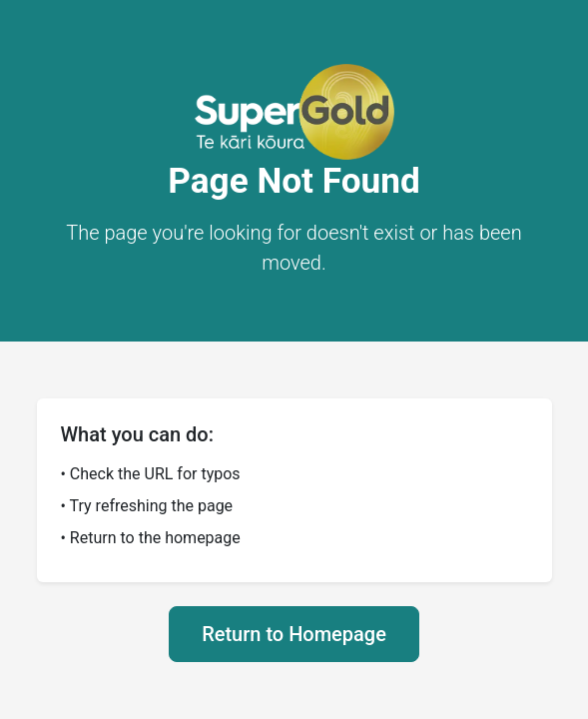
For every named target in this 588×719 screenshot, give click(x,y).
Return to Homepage (294, 634)
